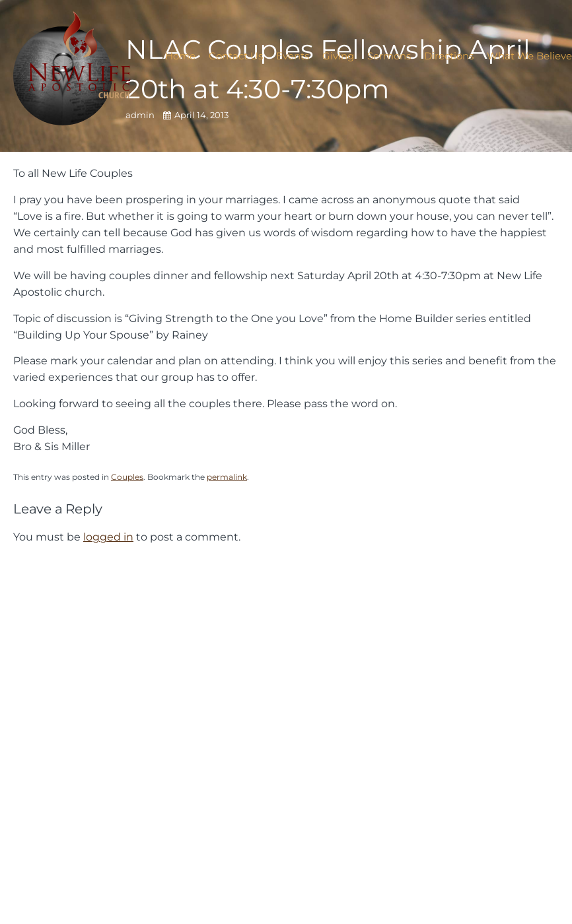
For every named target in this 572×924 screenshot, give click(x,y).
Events (293, 56)
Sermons (389, 56)
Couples (127, 477)
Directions (449, 56)
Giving (338, 56)
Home (180, 56)
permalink (227, 477)
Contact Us (236, 56)
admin (141, 115)
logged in (108, 537)
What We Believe (529, 56)
